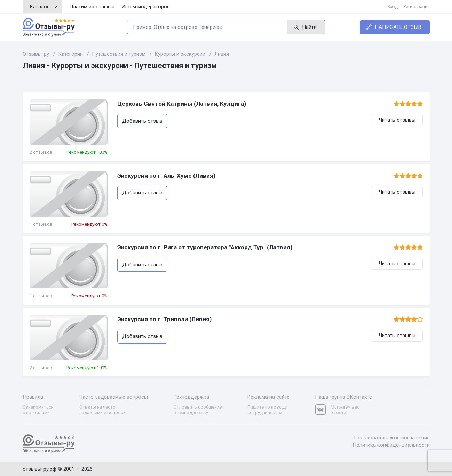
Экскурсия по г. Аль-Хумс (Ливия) (166, 176)
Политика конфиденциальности (391, 445)
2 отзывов (41, 152)
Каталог (43, 7)
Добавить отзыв (142, 121)
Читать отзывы (397, 120)
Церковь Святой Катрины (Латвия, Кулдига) (182, 104)
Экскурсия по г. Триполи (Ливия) (164, 319)
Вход (392, 6)
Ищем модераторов (146, 7)
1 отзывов (41, 224)
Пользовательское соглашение (392, 438)
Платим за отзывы (92, 7)
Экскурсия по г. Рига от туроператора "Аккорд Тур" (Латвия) (205, 247)
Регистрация (417, 6)
